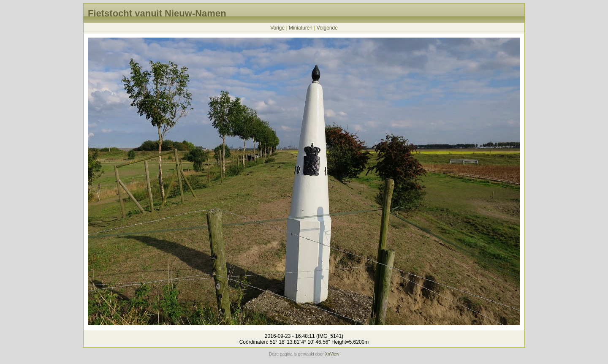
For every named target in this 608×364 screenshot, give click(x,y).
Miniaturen (301, 28)
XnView (332, 354)
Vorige (277, 28)
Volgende (327, 28)
